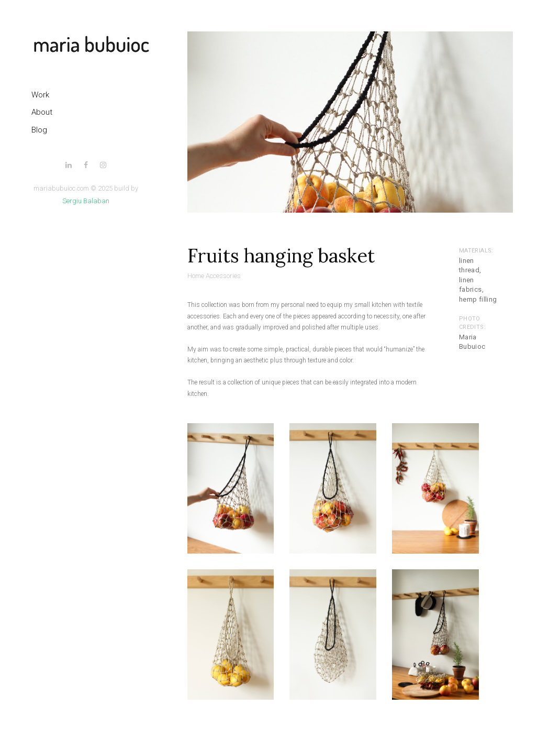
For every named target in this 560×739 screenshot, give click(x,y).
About (42, 112)
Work (40, 95)
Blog (39, 130)
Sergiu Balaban (86, 201)
